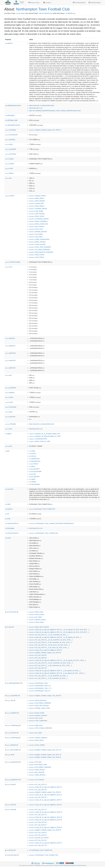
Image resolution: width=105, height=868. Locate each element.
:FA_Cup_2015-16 (38, 790)
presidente (11, 388)
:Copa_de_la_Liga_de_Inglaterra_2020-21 (46, 805)
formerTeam (11, 612)
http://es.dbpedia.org (46, 13)
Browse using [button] (34, 3)
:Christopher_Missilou (39, 219)
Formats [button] (48, 3)
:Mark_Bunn (36, 725)
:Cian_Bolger (36, 211)
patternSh (10, 360)
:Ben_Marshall (37, 772)
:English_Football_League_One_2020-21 (45, 130)
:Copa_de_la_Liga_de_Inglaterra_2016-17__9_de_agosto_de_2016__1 (55, 671)
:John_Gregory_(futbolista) (41, 728)
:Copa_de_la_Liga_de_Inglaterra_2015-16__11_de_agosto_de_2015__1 (55, 637)
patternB (10, 338)
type (7, 451)
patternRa (10, 353)
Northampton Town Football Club (43, 9)
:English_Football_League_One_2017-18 (45, 750)
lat (7, 514)
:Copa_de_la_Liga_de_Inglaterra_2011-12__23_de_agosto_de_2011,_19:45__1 (58, 660)
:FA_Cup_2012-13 (38, 784)
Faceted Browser (79, 3)
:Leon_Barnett (37, 780)
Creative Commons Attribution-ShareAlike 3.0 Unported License (70, 865)
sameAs (9, 509)
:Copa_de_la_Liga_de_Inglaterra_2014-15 (46, 817)
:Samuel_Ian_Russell (39, 838)
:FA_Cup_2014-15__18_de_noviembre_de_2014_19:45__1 (51, 640)
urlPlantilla (11, 424)
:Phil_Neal (35, 762)
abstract (9, 43)
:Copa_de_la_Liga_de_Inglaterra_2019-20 (46, 650)
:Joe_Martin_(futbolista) (40, 250)
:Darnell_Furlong (37, 620)
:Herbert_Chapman (38, 715)
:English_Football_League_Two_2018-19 (45, 757)
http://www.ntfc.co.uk (36, 108)
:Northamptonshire (38, 439)
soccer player (21, 13)
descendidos (13, 750)
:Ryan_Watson (37, 206)
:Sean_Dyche (36, 740)
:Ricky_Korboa (37, 255)
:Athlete (33, 482)
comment (9, 489)
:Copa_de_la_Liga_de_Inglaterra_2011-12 (46, 795)
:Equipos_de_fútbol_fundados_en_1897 (45, 436)
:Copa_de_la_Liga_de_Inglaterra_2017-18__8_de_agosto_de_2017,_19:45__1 (57, 673)
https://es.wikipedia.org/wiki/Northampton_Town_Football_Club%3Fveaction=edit (55, 111)
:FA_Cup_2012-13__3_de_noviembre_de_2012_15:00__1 (51, 665)
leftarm (9, 173)
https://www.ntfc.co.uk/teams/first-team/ (42, 105)
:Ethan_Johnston (37, 242)
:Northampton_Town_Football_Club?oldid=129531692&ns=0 (52, 523)
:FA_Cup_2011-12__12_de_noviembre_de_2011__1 (49, 635)
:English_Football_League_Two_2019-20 (45, 653)
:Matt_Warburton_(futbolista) (41, 252)
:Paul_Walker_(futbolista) (40, 703)
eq (9, 755)
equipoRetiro (13, 780)
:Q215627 (34, 469)
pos (8, 375)
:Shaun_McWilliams (38, 221)
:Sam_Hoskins (37, 226)
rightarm (10, 393)
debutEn (11, 745)
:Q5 (32, 474)
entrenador (11, 154)
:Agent (32, 466)
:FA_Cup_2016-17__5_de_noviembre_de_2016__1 (48, 678)
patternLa (10, 346)
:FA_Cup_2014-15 (38, 797)
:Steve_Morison (37, 770)
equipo (9, 159)
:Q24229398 (35, 471)
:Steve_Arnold (37, 216)
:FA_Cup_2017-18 (38, 668)
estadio (10, 164)
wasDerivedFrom (12, 523)
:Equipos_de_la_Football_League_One (45, 434)
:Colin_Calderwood (38, 721)
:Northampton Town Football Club (42, 509)
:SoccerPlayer (35, 484)
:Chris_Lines (36, 229)
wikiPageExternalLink (13, 105)
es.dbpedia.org (70, 13)
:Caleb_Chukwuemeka (39, 239)
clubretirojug (13, 738)
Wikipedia (38, 865)
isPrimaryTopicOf (12, 533)
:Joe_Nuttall (36, 234)
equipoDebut (13, 762)
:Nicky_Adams (37, 198)
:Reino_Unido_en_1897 (40, 441)
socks (9, 402)
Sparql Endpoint (95, 3)
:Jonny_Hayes (37, 622)
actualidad (11, 130)
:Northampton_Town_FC (40, 691)
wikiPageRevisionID (13, 125)
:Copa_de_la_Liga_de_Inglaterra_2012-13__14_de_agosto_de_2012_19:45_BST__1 (59, 630)
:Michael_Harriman (38, 232)
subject (8, 434)
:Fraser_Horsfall (37, 244)
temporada (11, 407)
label (8, 504)
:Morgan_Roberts (38, 196)
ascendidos (12, 696)
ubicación (10, 417)
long (8, 519)
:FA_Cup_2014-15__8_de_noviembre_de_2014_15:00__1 (51, 642)
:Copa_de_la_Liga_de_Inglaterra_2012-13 (46, 787)
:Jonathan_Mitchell (38, 209)
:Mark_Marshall (37, 201)
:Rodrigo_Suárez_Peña (40, 708)
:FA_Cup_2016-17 (38, 825)
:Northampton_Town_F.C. (40, 686)
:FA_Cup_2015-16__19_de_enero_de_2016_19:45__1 (50, 645)
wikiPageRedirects (14, 683)
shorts (9, 397)
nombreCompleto (13, 262)
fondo (9, 168)
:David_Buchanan (38, 700)
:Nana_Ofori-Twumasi (39, 627)
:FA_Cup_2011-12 (38, 809)
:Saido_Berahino (37, 775)
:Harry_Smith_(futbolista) (40, 247)
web (9, 429)
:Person (33, 454)
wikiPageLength (11, 120)
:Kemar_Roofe (37, 614)
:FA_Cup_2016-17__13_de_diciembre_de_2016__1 (49, 676)
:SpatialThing (34, 459)
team (9, 627)
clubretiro (12, 733)
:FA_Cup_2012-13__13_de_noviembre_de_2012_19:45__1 (51, 663)
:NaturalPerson (35, 461)
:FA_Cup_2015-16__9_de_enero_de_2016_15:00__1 (49, 647)
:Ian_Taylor (36, 617)
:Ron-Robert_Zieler (38, 765)
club (10, 700)
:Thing (32, 451)
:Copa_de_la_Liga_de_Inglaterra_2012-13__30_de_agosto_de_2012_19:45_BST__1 (59, 632)
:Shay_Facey (36, 612)
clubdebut (12, 713)
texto (9, 412)
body (9, 144)
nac (8, 178)
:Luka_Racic (36, 237)
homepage (10, 528)
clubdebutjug (13, 725)
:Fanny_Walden (37, 745)
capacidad (11, 149)
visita (10, 809)
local (10, 784)
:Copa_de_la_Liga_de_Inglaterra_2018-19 (46, 812)
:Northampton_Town (39, 683)
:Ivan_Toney (36, 718)
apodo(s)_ (10, 140)
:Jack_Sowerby (37, 214)
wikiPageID (10, 115)
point (9, 446)
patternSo (10, 368)
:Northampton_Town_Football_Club (44, 533)
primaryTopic (12, 855)
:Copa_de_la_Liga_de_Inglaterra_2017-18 (46, 820)
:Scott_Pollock (37, 257)
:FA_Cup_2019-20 (38, 655)
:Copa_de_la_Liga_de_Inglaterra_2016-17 (46, 800)
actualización (11, 135)
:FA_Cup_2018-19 (38, 658)
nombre (10, 196)
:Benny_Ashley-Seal (39, 224)
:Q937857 (34, 477)
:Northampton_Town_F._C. (41, 688)
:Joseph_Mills (36, 203)
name (8, 538)
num (9, 267)
